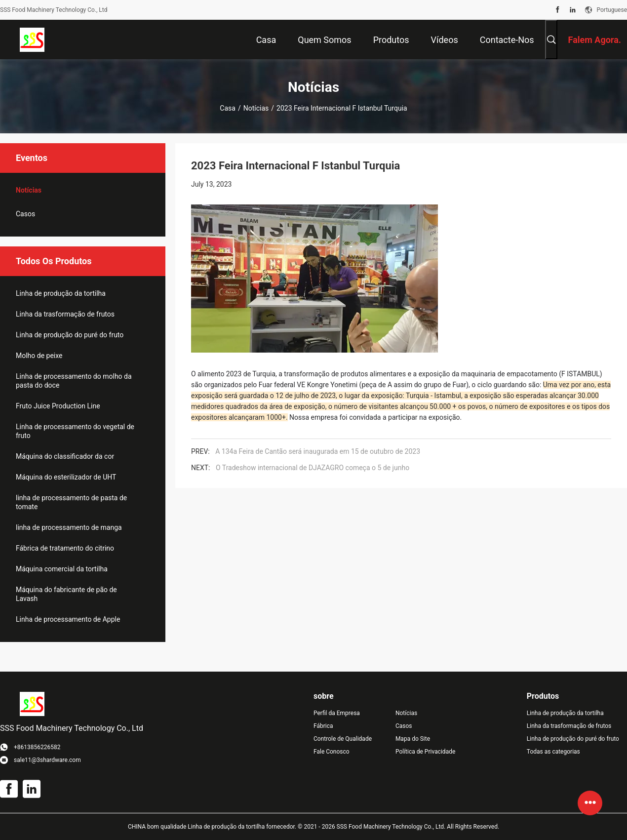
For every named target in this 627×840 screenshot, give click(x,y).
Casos (25, 214)
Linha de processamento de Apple (68, 619)
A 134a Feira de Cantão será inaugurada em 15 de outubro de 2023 (318, 451)
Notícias (256, 108)
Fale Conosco (332, 752)
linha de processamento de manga (69, 527)
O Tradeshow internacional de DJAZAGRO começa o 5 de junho (313, 468)
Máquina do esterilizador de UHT (66, 477)
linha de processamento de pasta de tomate (71, 502)
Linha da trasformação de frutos (65, 314)
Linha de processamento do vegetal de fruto (75, 431)
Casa (228, 108)
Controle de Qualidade (343, 739)
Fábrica (323, 726)
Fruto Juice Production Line (58, 406)
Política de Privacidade (425, 752)
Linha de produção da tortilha (61, 293)
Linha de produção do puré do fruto (70, 335)
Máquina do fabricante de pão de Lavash (66, 594)
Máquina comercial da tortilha (62, 569)
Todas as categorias (553, 752)
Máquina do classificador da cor (65, 456)
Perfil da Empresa (337, 713)
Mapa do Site (413, 739)
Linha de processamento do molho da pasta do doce (74, 381)
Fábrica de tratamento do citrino (65, 548)
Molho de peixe (39, 356)
